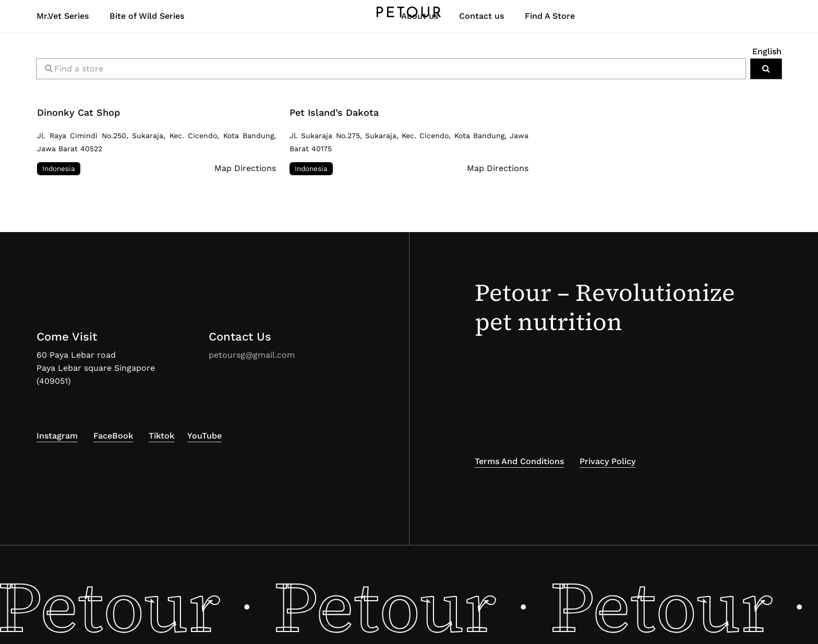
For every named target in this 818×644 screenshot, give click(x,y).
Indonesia (59, 169)
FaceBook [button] (113, 436)
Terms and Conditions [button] (519, 461)
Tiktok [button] (161, 436)
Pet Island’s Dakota (334, 112)
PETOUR (409, 19)
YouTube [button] (204, 436)
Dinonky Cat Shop (79, 112)
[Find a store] (391, 69)
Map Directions (245, 168)
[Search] (766, 69)
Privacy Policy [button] (608, 461)
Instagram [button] (57, 436)
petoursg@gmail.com (252, 355)
